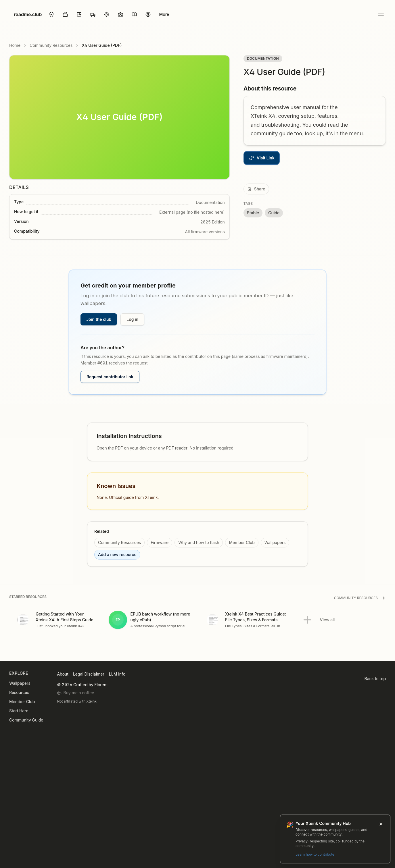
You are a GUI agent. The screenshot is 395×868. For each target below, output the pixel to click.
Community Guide (26, 720)
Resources (19, 692)
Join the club (99, 319)
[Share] (256, 189)
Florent (101, 685)
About (63, 674)
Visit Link (262, 158)
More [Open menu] (164, 14)
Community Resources (51, 45)
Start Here (19, 711)
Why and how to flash (199, 542)
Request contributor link (110, 377)
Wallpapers (275, 542)
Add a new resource (117, 554)
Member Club (242, 542)
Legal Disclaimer (89, 674)
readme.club (28, 14)
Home (15, 45)
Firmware (160, 542)
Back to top (375, 679)
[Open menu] (381, 14)
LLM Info (117, 674)
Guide (274, 213)
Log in (132, 319)
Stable (253, 213)
